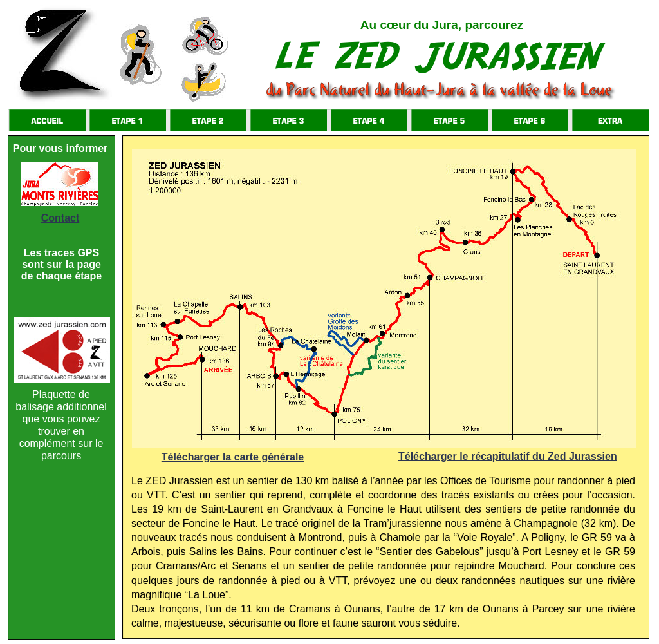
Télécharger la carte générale (233, 457)
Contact (60, 218)
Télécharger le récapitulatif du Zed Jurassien (508, 456)
